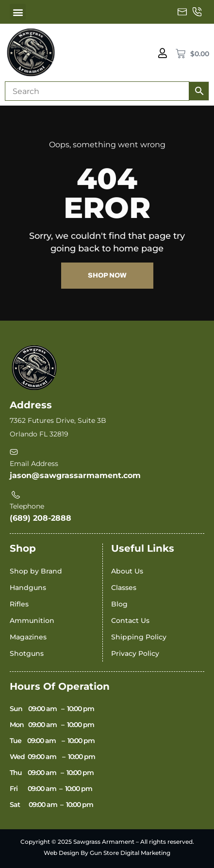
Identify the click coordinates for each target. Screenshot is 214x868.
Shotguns (27, 653)
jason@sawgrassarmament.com (75, 475)
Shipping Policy (139, 637)
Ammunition (32, 620)
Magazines (28, 637)
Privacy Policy (135, 653)
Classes (124, 588)
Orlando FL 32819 (39, 434)
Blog (119, 604)
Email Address (34, 464)
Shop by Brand (36, 571)
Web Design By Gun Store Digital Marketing (107, 853)
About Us (127, 571)
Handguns (28, 588)
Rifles (19, 604)
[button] (18, 12)
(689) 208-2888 (41, 518)
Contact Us (130, 620)
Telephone (27, 506)
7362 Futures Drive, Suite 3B (58, 420)
